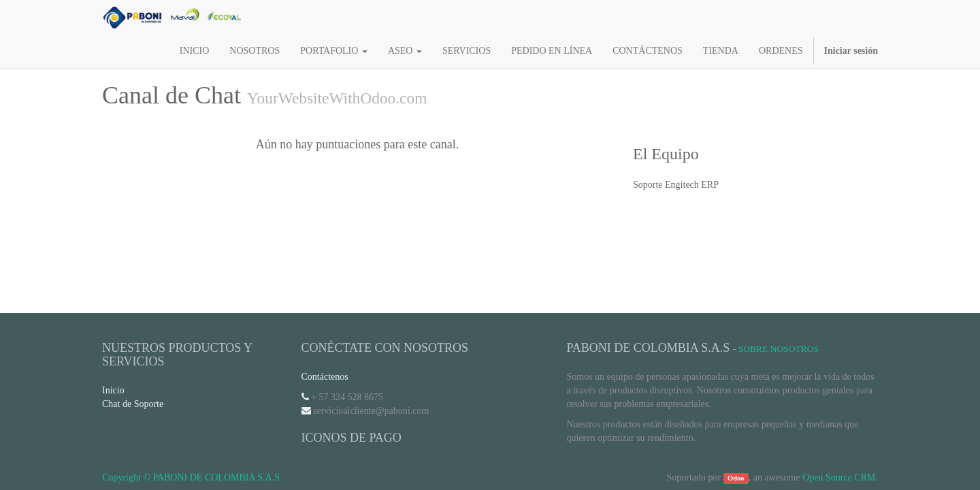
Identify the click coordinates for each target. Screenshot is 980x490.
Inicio (113, 390)
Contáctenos (325, 377)
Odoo (736, 478)
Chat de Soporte (133, 404)
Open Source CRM (839, 477)
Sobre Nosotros (779, 349)
